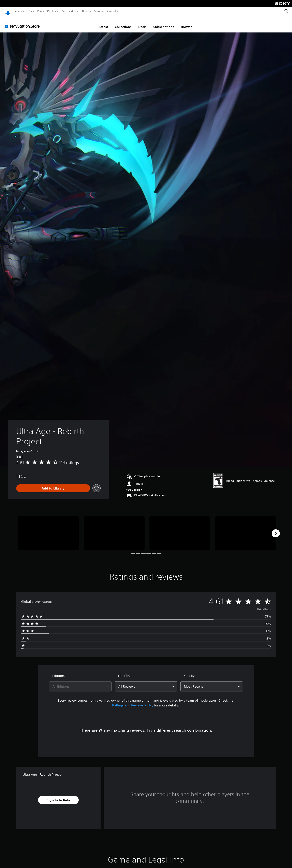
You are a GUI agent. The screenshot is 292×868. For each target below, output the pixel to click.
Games (18, 11)
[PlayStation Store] (23, 22)
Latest (103, 23)
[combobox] (80, 683)
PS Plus (52, 11)
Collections (123, 23)
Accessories (69, 11)
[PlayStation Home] (8, 11)
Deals (142, 23)
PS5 (30, 11)
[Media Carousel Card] (48, 530)
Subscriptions (164, 23)
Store (98, 11)
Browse (187, 23)
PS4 (40, 11)
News (85, 11)
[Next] (276, 529)
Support (111, 11)
